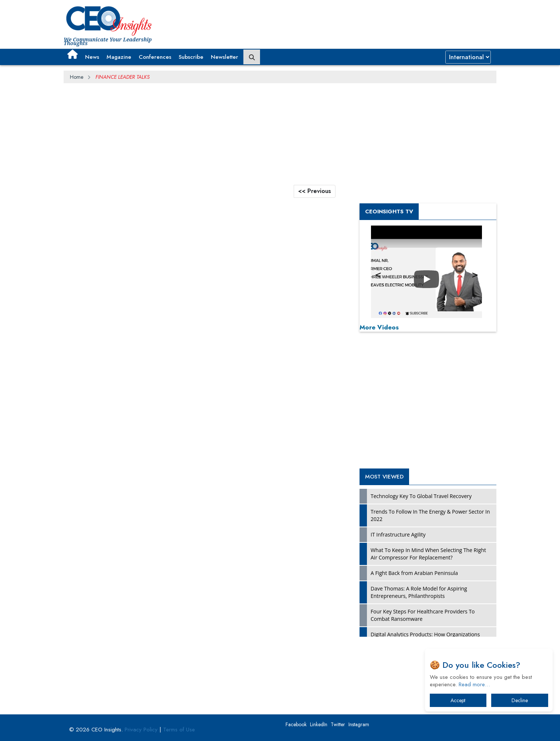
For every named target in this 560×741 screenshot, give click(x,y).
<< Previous (315, 191)
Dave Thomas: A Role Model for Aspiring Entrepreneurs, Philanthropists (419, 592)
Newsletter (225, 57)
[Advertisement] (362, 20)
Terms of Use (179, 730)
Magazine (119, 57)
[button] (72, 54)
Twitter (338, 724)
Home (77, 77)
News (92, 57)
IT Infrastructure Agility (398, 534)
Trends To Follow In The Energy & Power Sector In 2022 (430, 515)
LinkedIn (319, 724)
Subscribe (191, 57)
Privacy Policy (141, 730)
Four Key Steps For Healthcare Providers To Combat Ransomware (423, 615)
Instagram (359, 724)
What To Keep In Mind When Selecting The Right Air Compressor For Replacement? (428, 554)
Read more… (474, 684)
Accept (458, 700)
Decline (520, 700)
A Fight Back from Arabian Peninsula (414, 573)
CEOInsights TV (389, 212)
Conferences (155, 57)
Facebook (296, 724)
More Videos (379, 327)
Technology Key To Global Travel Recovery (421, 496)
